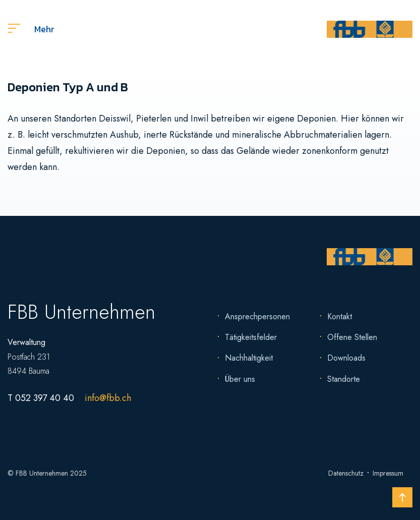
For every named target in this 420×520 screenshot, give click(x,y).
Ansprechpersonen (257, 316)
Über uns (240, 379)
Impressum (388, 473)
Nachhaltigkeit (249, 358)
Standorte (344, 379)
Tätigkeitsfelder (251, 337)
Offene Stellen (352, 337)
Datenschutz (346, 473)
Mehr (31, 29)
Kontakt (340, 316)
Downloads (346, 358)
